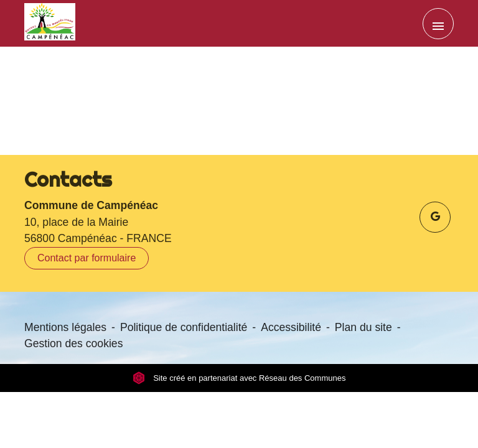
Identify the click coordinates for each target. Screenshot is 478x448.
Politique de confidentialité (184, 327)
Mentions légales (65, 327)
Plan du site (363, 327)
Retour (239, 109)
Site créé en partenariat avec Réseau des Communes (239, 378)
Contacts (68, 179)
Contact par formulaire (87, 258)
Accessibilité (291, 327)
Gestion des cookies (73, 343)
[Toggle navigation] (438, 24)
